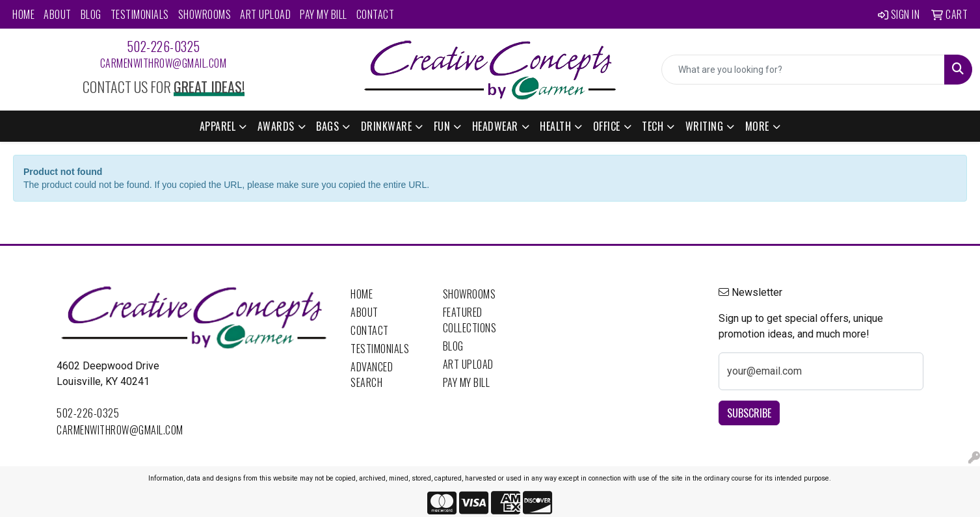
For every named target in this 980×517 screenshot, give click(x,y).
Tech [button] (653, 126)
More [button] (757, 126)
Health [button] (555, 126)
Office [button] (607, 126)
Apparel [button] (218, 126)
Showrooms (205, 14)
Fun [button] (442, 126)
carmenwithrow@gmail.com (164, 63)
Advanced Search (372, 375)
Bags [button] (327, 126)
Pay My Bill (324, 14)
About (58, 14)
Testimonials (140, 14)
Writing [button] (705, 126)
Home (23, 14)
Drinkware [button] (387, 126)
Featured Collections (470, 320)
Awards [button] (276, 126)
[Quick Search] (803, 70)
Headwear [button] (495, 126)
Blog (91, 14)
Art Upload (265, 14)
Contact (376, 14)
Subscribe (749, 413)
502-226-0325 (164, 46)
